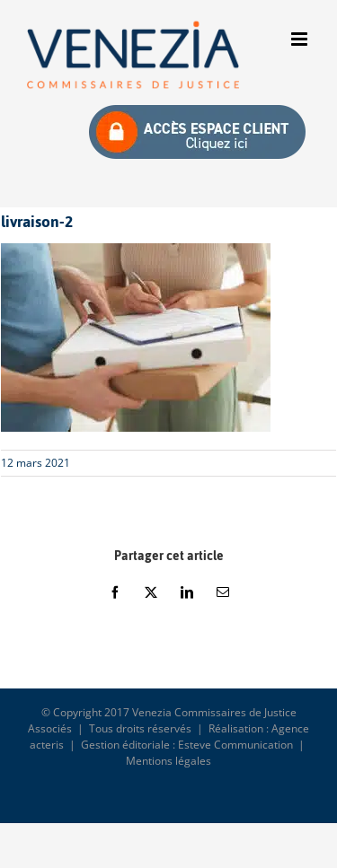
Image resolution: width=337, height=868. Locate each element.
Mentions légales (168, 761)
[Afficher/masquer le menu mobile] (301, 39)
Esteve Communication (235, 745)
